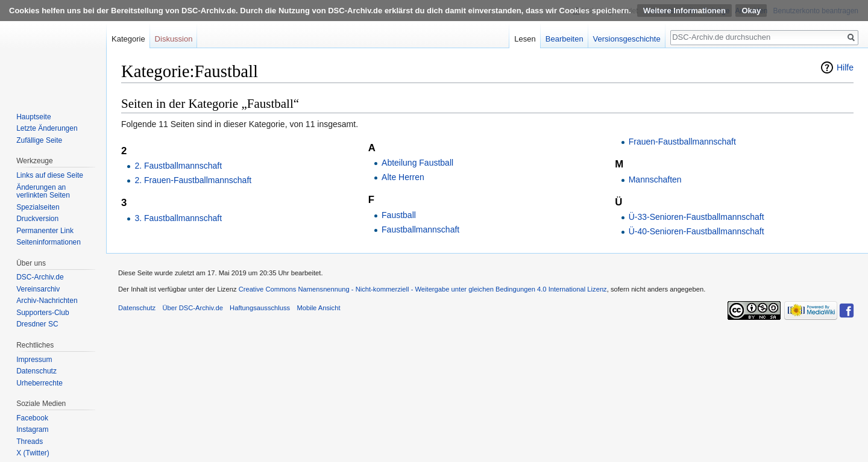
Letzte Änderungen (47, 128)
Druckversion (37, 219)
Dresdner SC (37, 324)
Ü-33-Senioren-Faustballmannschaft (697, 217)
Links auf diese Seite (50, 175)
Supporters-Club (42, 313)
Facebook (32, 418)
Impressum (34, 360)
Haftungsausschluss (260, 308)
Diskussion (174, 39)
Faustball (399, 215)
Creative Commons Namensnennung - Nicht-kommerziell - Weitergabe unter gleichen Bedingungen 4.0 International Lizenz (423, 289)
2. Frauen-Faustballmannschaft (193, 180)
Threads (30, 442)
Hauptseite (33, 117)
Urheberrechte (39, 383)
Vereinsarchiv (38, 289)
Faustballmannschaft (420, 229)
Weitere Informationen (684, 11)
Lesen (525, 39)
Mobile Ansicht (318, 308)
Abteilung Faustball (417, 163)
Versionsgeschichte (627, 39)
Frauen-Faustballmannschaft (682, 142)
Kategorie (128, 39)
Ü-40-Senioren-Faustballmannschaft (697, 231)
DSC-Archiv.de (40, 277)
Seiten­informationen (49, 242)
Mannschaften (655, 179)
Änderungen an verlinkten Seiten (43, 192)
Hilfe (845, 67)
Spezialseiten (38, 207)
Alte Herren (403, 177)
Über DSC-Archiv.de (193, 308)
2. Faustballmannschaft (178, 166)
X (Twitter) (33, 453)
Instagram (32, 429)
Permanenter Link (45, 231)
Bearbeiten (565, 39)
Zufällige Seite (39, 140)
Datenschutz (36, 371)
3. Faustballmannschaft (178, 218)
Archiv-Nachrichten (47, 301)
